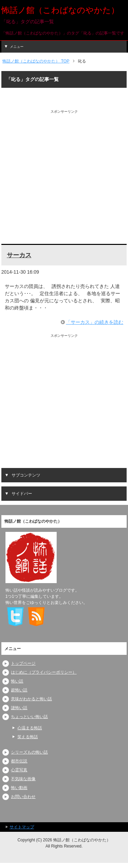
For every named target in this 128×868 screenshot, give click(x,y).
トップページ (23, 663)
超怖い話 (19, 690)
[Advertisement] (64, 178)
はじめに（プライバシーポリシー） (44, 672)
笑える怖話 (28, 737)
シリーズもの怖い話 (29, 752)
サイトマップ (22, 827)
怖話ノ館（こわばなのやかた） (60, 10)
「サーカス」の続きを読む (95, 322)
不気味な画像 (23, 779)
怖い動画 (19, 788)
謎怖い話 (19, 708)
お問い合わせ (23, 797)
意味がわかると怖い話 (31, 699)
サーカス (19, 255)
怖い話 (17, 681)
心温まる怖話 (30, 728)
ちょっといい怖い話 (29, 717)
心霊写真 (19, 770)
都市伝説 (19, 761)
